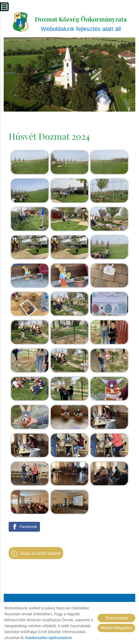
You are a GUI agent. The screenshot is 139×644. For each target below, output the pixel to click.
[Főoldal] (21, 22)
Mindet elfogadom (116, 628)
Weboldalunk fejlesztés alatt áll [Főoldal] (81, 24)
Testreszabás (117, 618)
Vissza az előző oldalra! (40, 553)
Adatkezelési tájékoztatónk (48, 638)
